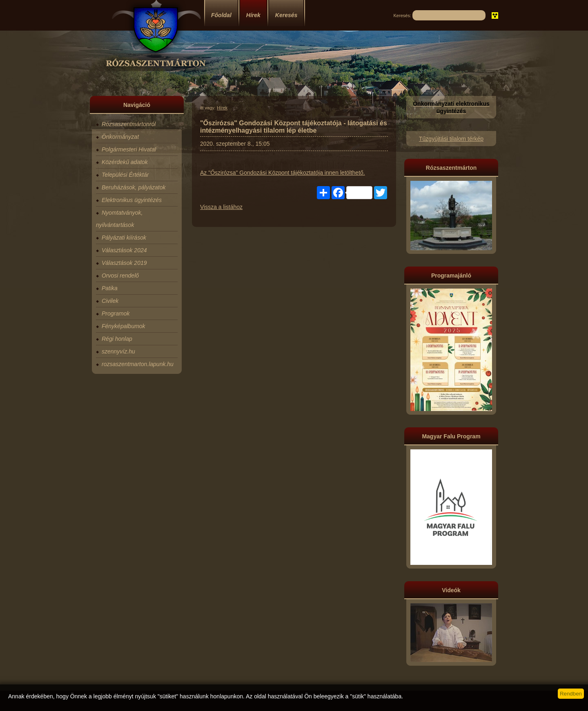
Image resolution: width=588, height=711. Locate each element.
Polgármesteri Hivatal (129, 149)
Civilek (110, 301)
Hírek (253, 15)
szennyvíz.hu (118, 351)
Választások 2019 (124, 263)
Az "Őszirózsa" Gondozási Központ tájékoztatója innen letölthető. (283, 173)
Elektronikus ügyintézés (132, 200)
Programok (116, 313)
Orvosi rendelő (120, 276)
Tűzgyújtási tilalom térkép (451, 139)
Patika (110, 288)
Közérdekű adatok (125, 162)
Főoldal (221, 15)
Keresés (286, 15)
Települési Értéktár (125, 175)
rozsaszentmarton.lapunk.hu (138, 364)
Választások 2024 (124, 250)
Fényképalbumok (124, 326)
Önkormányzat (120, 137)
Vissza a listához (221, 207)
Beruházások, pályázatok (134, 187)
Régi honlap (117, 339)
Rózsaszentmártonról (129, 124)
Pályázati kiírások (124, 238)
